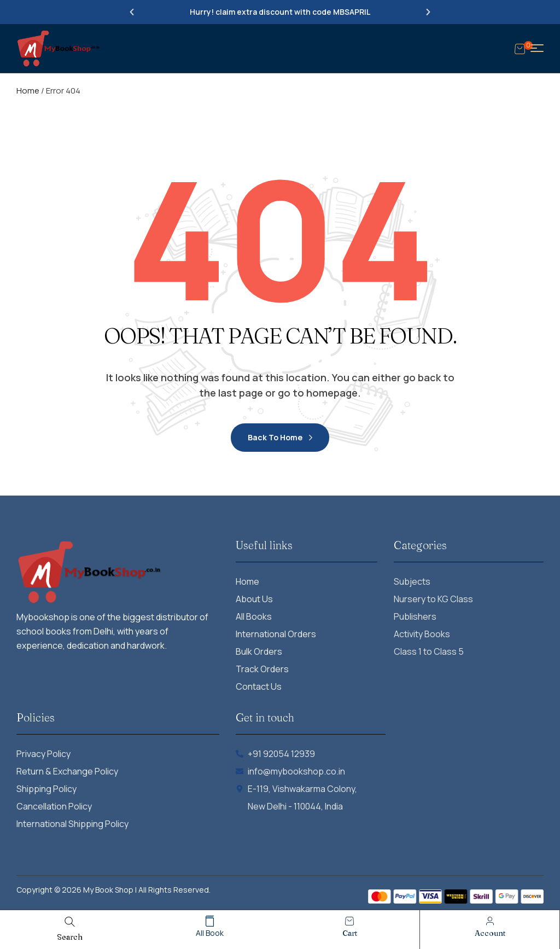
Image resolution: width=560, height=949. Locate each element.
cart (350, 933)
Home (28, 91)
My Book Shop (108, 890)
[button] (132, 12)
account (490, 933)
